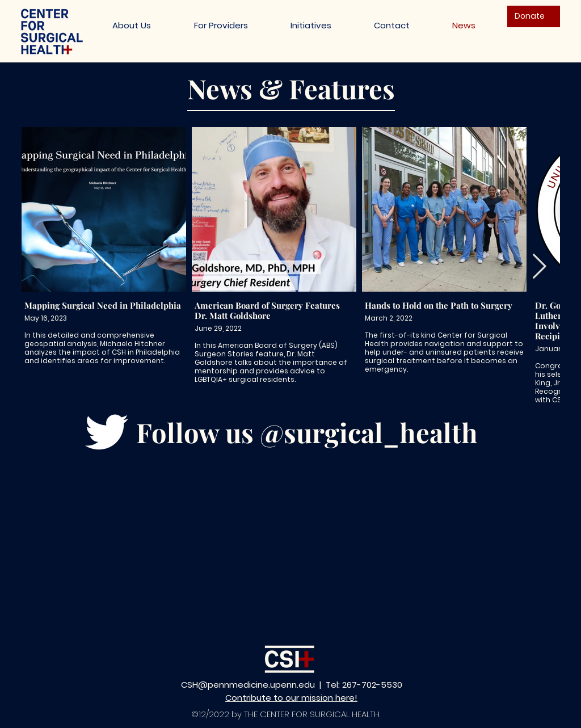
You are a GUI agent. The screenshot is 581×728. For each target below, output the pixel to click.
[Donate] (534, 16)
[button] (311, 25)
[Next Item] (539, 267)
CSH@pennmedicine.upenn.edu (248, 685)
